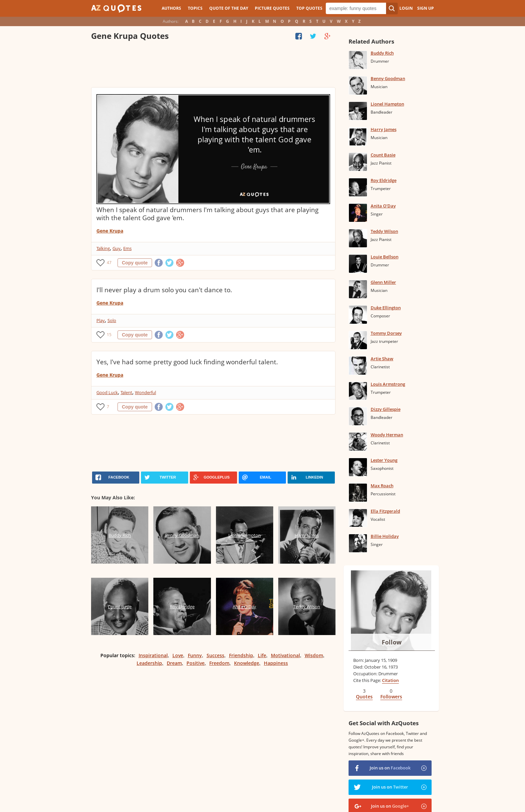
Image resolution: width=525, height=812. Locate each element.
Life (262, 655)
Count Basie (383, 155)
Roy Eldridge (384, 180)
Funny (195, 655)
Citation (390, 680)
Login (406, 8)
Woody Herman (387, 435)
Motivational (285, 655)
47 (109, 263)
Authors (171, 8)
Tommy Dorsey (386, 333)
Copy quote (135, 263)
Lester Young (384, 460)
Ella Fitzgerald (385, 511)
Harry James (384, 129)
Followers (391, 697)
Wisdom (314, 655)
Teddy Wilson (384, 231)
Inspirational (153, 655)
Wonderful (145, 392)
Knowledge (247, 663)
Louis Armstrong (388, 384)
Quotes (364, 697)
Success (215, 655)
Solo (112, 320)
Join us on (390, 768)
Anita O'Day (383, 206)
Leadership (149, 663)
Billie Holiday (385, 536)
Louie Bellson (385, 257)
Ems (127, 248)
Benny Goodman (388, 78)
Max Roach (382, 486)
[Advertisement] (213, 65)
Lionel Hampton (387, 104)
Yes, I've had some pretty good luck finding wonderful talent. (187, 362)
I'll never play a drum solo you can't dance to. (164, 290)
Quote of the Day (229, 8)
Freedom (219, 663)
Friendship (241, 655)
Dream (174, 663)
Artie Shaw (382, 359)
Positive (196, 663)
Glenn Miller (383, 282)
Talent (126, 392)
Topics (195, 8)
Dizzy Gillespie (386, 409)
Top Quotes (309, 8)
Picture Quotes (272, 8)
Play (101, 320)
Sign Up (426, 8)
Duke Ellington (386, 308)
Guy (117, 248)
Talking (103, 248)
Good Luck (107, 392)
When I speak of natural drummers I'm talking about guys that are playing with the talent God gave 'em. (207, 214)
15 (109, 335)
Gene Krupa (110, 231)
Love (178, 655)
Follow (392, 642)
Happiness (276, 663)
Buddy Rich (382, 53)
